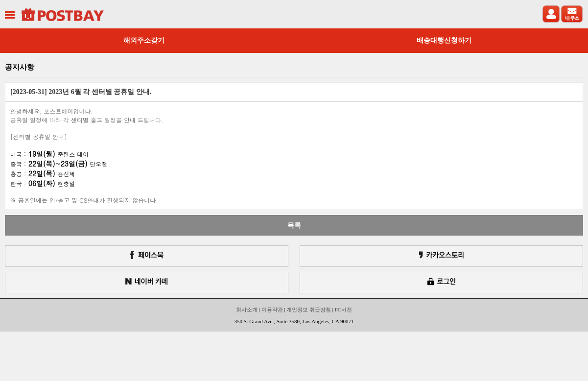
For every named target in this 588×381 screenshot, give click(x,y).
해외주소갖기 (144, 40)
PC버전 (343, 310)
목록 (294, 225)
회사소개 (247, 310)
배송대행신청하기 (444, 40)
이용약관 (272, 310)
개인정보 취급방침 (309, 310)
